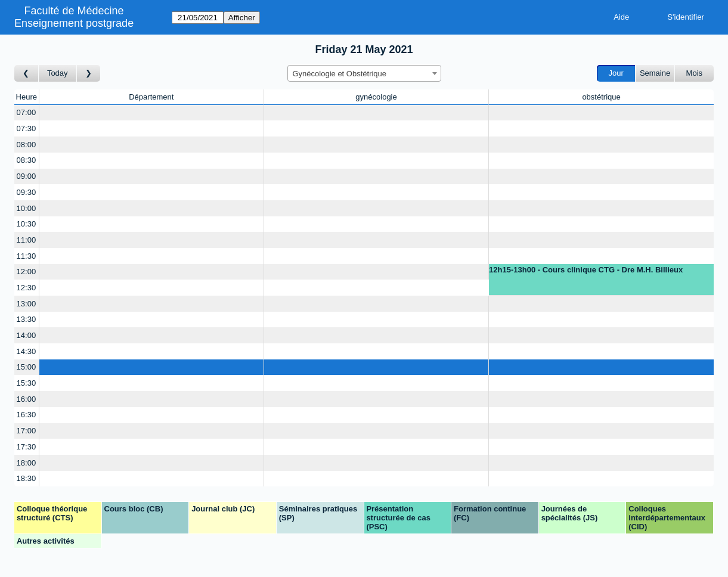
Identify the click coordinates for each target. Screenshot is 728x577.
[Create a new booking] (151, 113)
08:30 (27, 160)
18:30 (27, 478)
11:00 (27, 240)
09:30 (27, 192)
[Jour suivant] (89, 74)
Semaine (655, 73)
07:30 (27, 128)
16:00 (27, 399)
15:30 (27, 383)
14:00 (27, 335)
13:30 (27, 319)
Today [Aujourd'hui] (58, 73)
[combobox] (364, 73)
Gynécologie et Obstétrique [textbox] (340, 74)
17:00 (27, 431)
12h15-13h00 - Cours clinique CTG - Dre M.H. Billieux (586, 270)
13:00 (27, 304)
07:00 (27, 112)
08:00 (27, 145)
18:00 (27, 463)
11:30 (27, 256)
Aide (621, 17)
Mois (694, 73)
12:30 (27, 288)
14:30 (27, 351)
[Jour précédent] (27, 74)
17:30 (27, 447)
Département (151, 97)
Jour (616, 73)
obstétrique (601, 97)
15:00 (27, 367)
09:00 (27, 176)
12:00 (27, 272)
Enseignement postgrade (74, 23)
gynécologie (376, 97)
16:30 (27, 415)
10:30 (27, 224)
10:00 (27, 208)
